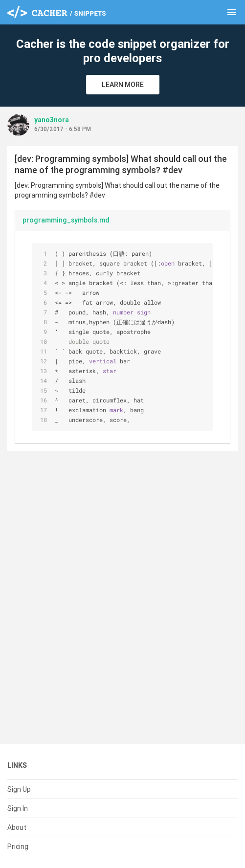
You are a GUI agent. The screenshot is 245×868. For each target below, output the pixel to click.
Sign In (18, 808)
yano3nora (52, 120)
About (17, 827)
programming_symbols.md (66, 220)
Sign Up (19, 789)
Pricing (18, 846)
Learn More (123, 85)
